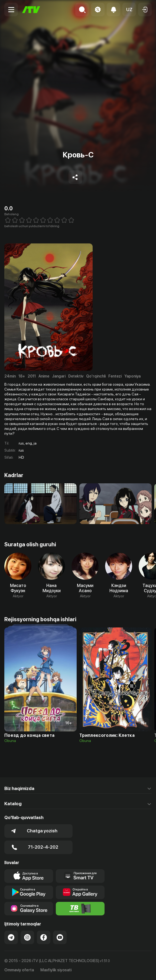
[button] (129, 9)
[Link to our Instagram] (27, 937)
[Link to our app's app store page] (29, 876)
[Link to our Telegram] (11, 937)
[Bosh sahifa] (31, 10)
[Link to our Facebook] (44, 937)
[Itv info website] (80, 909)
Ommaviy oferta (19, 970)
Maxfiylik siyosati (56, 970)
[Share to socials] (75, 177)
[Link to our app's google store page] (29, 892)
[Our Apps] (80, 876)
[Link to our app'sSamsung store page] (29, 909)
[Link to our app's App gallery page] (80, 892)
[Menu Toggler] (11, 9)
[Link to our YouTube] (60, 937)
